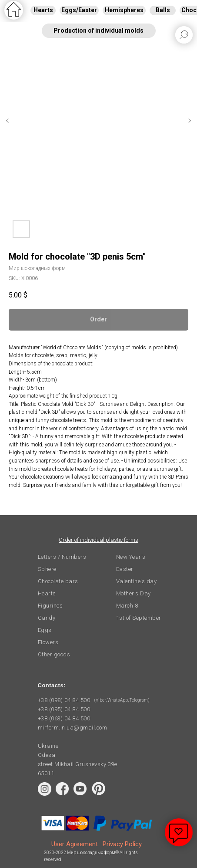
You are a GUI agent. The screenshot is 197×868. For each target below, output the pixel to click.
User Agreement (75, 844)
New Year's (131, 557)
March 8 (127, 606)
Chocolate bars (58, 581)
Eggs (45, 630)
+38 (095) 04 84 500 (64, 709)
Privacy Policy (122, 844)
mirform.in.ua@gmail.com (73, 728)
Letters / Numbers (62, 557)
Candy (47, 618)
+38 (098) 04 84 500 (64, 700)
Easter (125, 569)
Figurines (50, 606)
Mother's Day (134, 593)
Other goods (54, 654)
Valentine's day (137, 581)
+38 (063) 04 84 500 (64, 718)
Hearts (47, 593)
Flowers (48, 642)
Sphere (47, 569)
